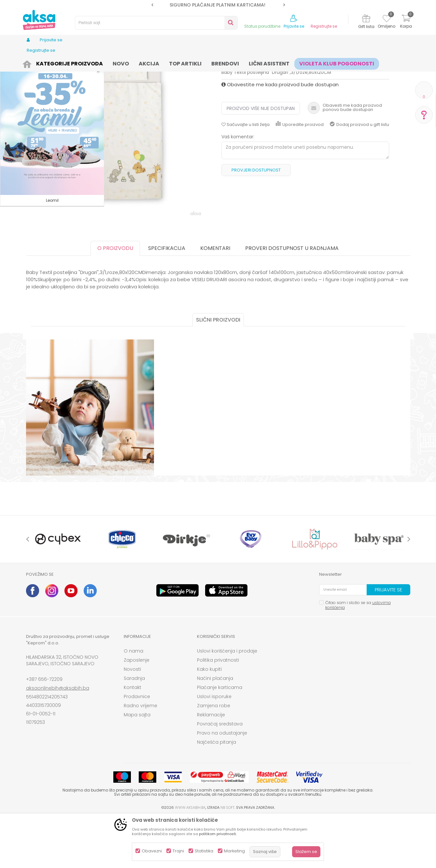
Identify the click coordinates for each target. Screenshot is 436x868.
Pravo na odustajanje (222, 783)
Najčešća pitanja (217, 792)
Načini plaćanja (215, 729)
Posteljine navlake (228, 63)
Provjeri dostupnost (256, 220)
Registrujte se (324, 26)
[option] (218, 5)
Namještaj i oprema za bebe (99, 63)
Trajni (178, 851)
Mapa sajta (137, 765)
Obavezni (152, 851)
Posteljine (196, 63)
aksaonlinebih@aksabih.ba (58, 738)
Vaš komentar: (238, 187)
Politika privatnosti (218, 710)
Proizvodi (57, 63)
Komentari (215, 299)
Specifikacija (167, 299)
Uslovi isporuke (214, 747)
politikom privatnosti (218, 834)
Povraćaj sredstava (220, 774)
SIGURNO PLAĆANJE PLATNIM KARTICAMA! (218, 5)
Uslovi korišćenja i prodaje (227, 701)
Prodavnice (137, 747)
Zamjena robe (214, 756)
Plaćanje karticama (220, 738)
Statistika (204, 851)
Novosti (132, 720)
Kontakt (133, 738)
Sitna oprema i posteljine (157, 63)
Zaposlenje (137, 710)
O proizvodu (115, 299)
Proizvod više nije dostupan (261, 159)
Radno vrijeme (141, 756)
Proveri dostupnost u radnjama (292, 299)
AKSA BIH (35, 63)
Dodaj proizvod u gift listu (359, 175)
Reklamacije (211, 765)
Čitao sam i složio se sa (358, 655)
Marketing (234, 851)
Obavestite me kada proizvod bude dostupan (280, 135)
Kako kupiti (209, 720)
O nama (134, 701)
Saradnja (134, 729)
